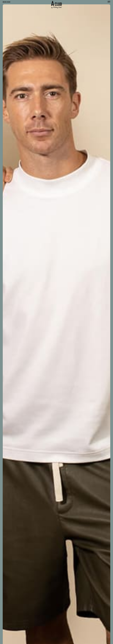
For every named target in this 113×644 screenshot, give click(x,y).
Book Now (6, 2)
